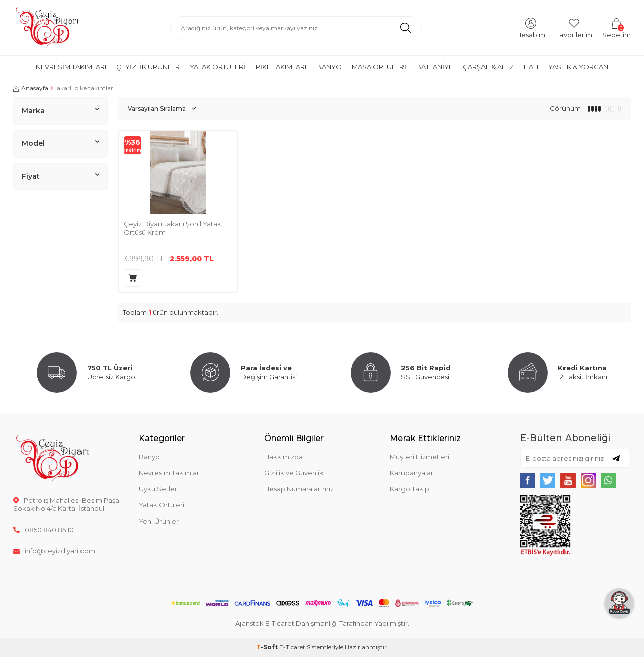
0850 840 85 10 (44, 530)
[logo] (47, 28)
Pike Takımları (281, 67)
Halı (531, 67)
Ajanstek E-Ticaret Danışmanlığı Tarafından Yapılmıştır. (322, 623)
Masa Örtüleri (379, 67)
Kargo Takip (410, 489)
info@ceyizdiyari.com (54, 551)
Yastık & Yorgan (578, 67)
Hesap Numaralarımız (299, 489)
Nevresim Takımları (71, 67)
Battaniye (434, 67)
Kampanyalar (412, 473)
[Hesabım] (531, 27)
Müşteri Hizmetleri (420, 457)
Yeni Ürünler (159, 521)
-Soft (268, 647)
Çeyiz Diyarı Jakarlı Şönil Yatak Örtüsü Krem (173, 228)
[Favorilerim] (574, 27)
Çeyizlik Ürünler (148, 67)
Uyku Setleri (159, 489)
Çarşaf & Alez (488, 67)
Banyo (329, 67)
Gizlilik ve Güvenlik (294, 473)
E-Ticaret (292, 647)
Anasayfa (31, 88)
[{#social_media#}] (528, 480)
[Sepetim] (617, 27)
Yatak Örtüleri (218, 67)
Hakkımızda (284, 457)
